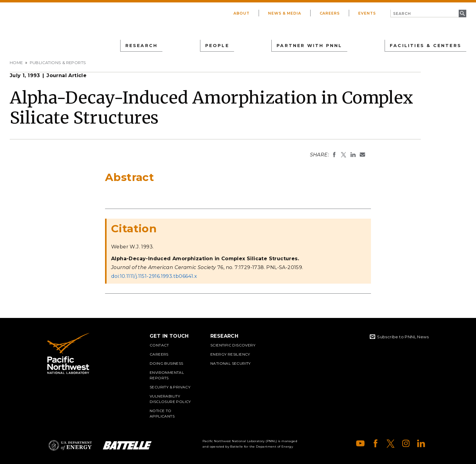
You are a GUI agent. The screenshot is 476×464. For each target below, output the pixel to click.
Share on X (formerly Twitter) (344, 155)
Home (16, 63)
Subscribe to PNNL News (403, 337)
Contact (159, 345)
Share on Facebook (334, 155)
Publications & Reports (58, 63)
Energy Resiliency (230, 354)
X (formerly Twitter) (391, 443)
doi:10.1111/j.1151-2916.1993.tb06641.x (154, 276)
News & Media (285, 13)
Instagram (406, 443)
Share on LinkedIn (353, 155)
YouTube (360, 443)
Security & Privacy (170, 387)
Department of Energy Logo (70, 445)
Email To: (362, 155)
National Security (231, 363)
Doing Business (167, 363)
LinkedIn (421, 443)
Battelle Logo (127, 445)
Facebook (376, 443)
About (241, 13)
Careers (330, 13)
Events (367, 13)
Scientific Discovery (233, 345)
